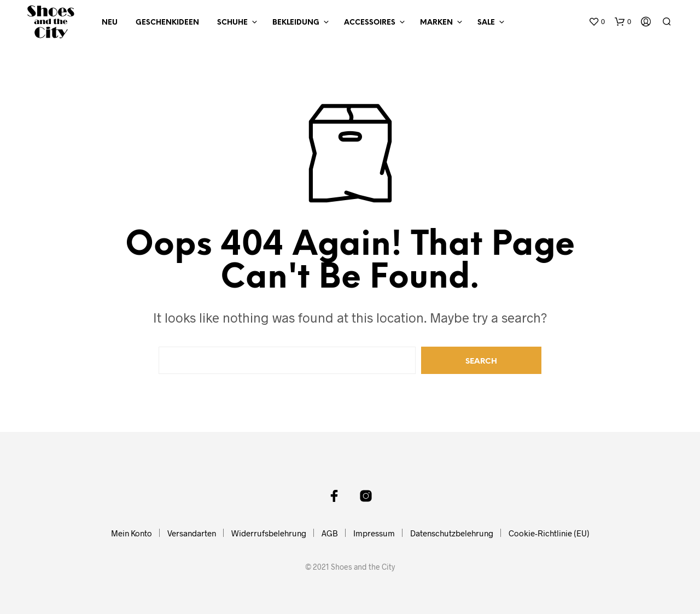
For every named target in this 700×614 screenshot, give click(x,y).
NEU (110, 23)
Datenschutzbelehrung (452, 533)
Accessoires (370, 23)
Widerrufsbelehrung (269, 533)
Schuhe (232, 23)
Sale (486, 23)
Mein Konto (132, 533)
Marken (436, 23)
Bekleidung (296, 23)
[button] (597, 22)
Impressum (374, 533)
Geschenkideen (167, 23)
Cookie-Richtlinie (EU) (549, 533)
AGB (330, 533)
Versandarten (192, 533)
